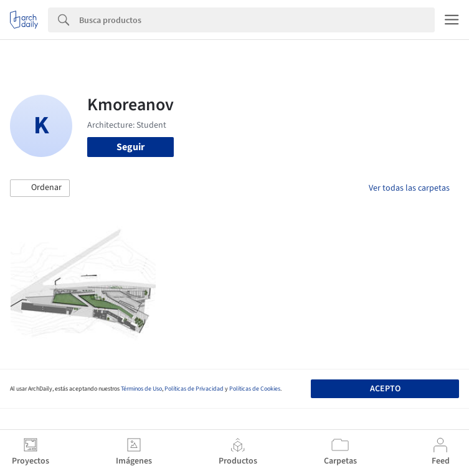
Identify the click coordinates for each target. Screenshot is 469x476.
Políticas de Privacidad (194, 389)
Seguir (130, 147)
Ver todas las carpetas (409, 188)
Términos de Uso (141, 389)
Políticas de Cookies (255, 389)
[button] (40, 188)
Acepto (385, 389)
